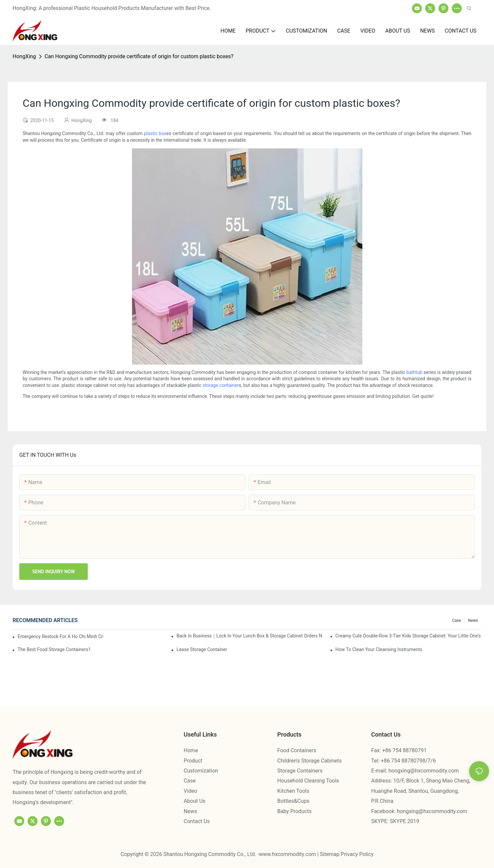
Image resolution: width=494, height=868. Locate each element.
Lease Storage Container (202, 649)
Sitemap (330, 854)
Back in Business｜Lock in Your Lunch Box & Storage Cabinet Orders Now (249, 636)
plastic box (155, 133)
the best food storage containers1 (54, 649)
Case (457, 620)
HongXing (24, 56)
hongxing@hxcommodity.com (424, 771)
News (473, 620)
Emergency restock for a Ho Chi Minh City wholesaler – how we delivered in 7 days (60, 636)
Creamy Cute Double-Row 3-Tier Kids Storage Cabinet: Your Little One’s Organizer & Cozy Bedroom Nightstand (408, 636)
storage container (221, 385)
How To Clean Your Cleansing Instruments (379, 649)
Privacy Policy (357, 854)
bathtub (415, 372)
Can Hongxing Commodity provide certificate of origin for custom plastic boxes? (139, 56)
